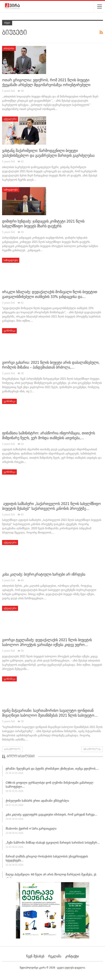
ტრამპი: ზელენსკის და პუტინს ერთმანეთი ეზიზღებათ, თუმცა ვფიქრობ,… (52, 769)
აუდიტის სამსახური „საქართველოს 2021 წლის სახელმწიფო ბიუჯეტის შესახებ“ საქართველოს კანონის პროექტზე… (51, 506)
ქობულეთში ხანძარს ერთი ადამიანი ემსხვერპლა (37, 801)
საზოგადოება (11, 190)
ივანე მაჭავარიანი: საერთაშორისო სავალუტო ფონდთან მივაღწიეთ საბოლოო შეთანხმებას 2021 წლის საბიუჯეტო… (50, 713)
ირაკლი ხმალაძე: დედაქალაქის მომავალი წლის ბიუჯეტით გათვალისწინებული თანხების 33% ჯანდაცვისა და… (50, 294)
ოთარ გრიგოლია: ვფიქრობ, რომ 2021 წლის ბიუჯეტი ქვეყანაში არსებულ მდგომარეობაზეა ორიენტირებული (46, 82)
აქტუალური (10, 119)
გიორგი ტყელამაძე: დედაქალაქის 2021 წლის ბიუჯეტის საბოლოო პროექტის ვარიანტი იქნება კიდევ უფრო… (47, 642)
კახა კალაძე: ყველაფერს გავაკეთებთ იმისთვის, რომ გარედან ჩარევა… (51, 814)
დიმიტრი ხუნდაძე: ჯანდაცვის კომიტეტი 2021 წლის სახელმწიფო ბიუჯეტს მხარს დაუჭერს (43, 224)
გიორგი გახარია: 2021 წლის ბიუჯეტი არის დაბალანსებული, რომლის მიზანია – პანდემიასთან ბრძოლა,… (51, 365)
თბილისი (9, 48)
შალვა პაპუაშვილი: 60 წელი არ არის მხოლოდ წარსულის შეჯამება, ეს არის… (51, 876)
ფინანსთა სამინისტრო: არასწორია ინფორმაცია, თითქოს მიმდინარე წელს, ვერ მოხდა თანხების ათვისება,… (49, 435)
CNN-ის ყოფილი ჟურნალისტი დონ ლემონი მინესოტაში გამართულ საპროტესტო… (49, 785)
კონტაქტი (72, 956)
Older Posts (12, 749)
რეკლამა (55, 956)
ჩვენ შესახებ (35, 956)
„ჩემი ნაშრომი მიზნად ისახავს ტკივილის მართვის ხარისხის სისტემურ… (53, 843)
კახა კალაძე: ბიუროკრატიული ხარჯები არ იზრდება (44, 574)
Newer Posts (92, 749)
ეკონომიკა (9, 331)
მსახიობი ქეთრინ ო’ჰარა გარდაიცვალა (31, 829)
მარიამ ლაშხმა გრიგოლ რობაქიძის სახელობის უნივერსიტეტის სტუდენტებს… (47, 858)
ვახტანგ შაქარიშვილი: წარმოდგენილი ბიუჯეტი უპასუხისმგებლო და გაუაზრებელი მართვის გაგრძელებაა (48, 153)
